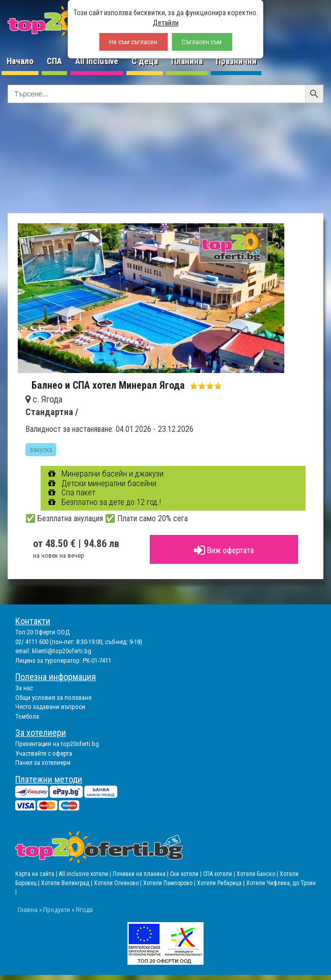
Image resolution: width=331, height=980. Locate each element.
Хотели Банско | (258, 874)
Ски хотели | (187, 874)
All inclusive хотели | (86, 874)
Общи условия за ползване (53, 698)
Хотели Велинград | (67, 883)
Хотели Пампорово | (170, 883)
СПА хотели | (220, 874)
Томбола (27, 716)
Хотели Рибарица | (222, 883)
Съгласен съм (202, 42)
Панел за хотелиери (43, 763)
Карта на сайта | (37, 874)
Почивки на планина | (141, 874)
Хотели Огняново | (119, 883)
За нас (24, 688)
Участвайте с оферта (44, 753)
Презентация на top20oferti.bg (57, 744)
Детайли (166, 23)
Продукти (57, 909)
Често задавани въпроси (50, 707)
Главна (28, 909)
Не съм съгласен (133, 42)
